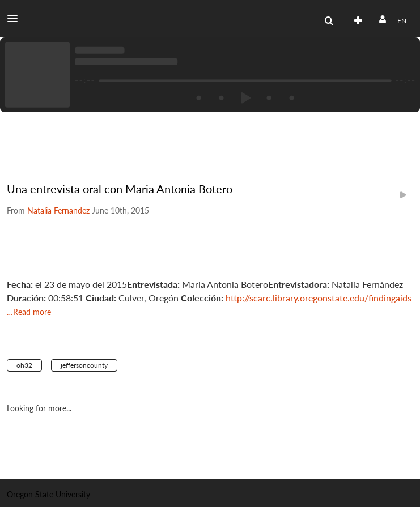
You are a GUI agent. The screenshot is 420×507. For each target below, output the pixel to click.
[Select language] (402, 21)
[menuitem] (329, 21)
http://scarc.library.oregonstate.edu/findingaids (319, 298)
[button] (16, 19)
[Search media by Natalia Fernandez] (58, 210)
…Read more (29, 312)
